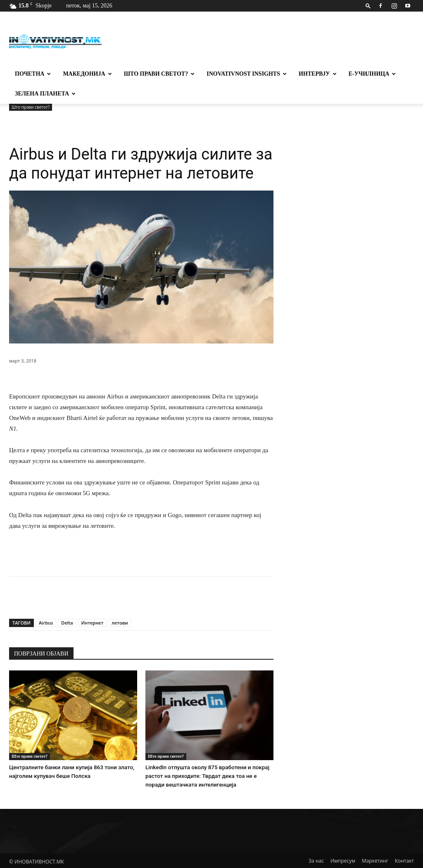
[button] (368, 6)
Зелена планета (45, 94)
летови (120, 623)
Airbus (46, 623)
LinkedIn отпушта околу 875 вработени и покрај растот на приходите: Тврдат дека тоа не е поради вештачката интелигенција (209, 775)
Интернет (93, 623)
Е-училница (372, 74)
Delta (67, 623)
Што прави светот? (159, 74)
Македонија (87, 74)
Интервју (318, 74)
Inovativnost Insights (247, 74)
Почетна (33, 74)
